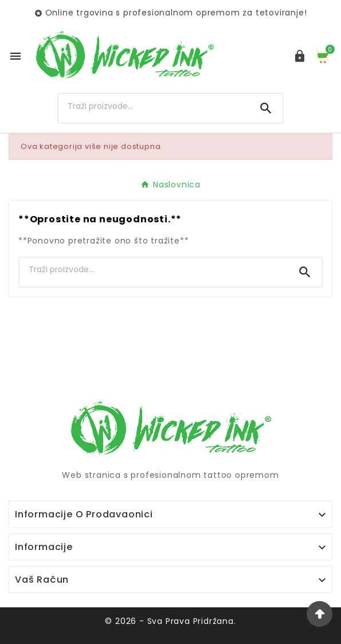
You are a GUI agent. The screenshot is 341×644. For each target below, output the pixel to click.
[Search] (154, 106)
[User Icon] (300, 56)
